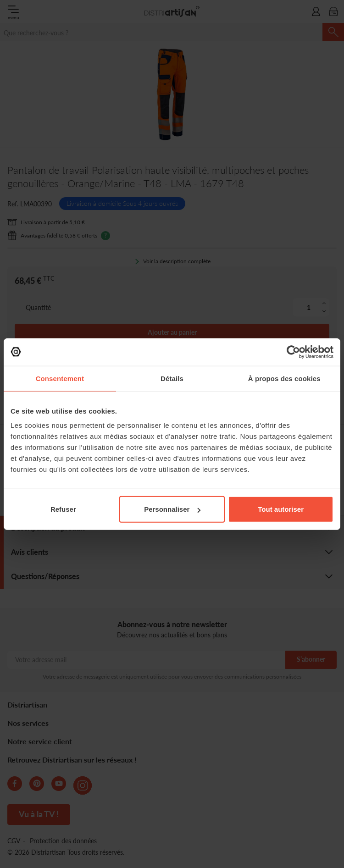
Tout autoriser (281, 509)
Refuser (63, 509)
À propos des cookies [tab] (284, 378)
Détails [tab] (172, 378)
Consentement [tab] (60, 378)
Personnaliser (172, 509)
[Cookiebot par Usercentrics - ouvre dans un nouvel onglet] (293, 352)
